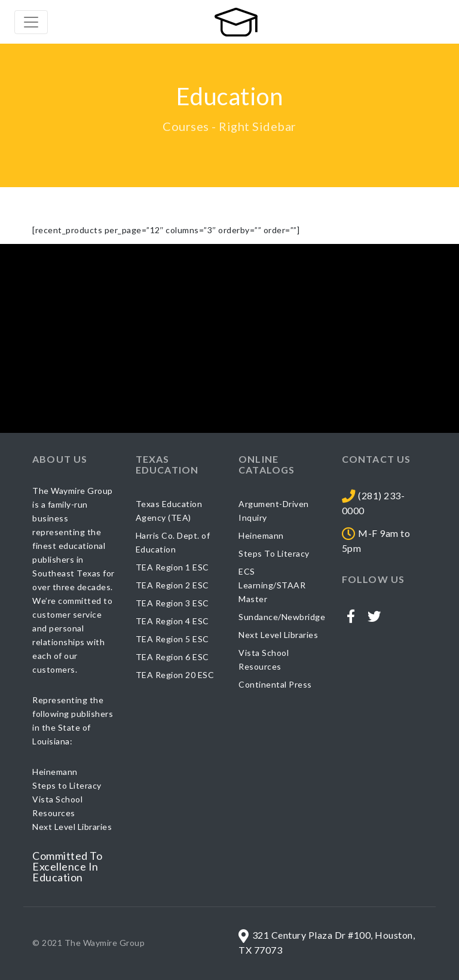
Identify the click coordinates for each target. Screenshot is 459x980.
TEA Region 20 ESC (175, 675)
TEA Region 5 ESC (172, 639)
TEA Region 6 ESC (172, 657)
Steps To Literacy (274, 553)
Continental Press (275, 684)
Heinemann (261, 535)
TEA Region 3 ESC (172, 603)
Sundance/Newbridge (282, 617)
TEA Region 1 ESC (172, 567)
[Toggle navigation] (31, 22)
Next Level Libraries (278, 635)
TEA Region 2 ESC (172, 585)
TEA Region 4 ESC (172, 621)
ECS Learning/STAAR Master (272, 585)
